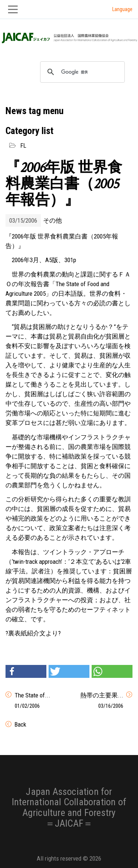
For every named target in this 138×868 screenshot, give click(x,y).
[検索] (81, 72)
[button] (26, 671)
